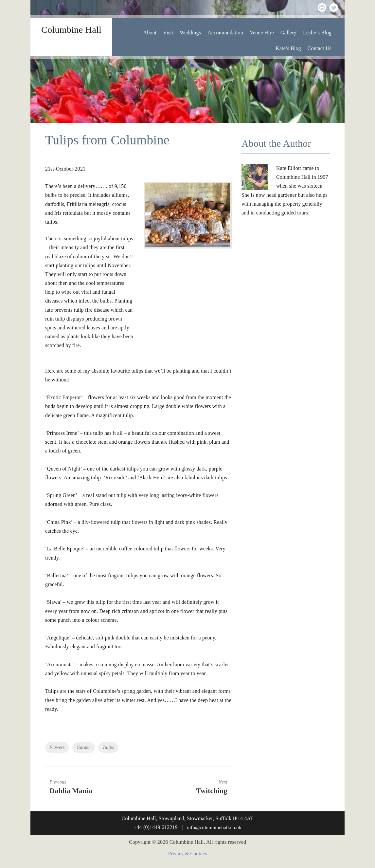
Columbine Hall (71, 29)
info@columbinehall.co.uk (214, 827)
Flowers (57, 747)
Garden (84, 747)
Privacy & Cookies (188, 854)
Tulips (108, 747)
